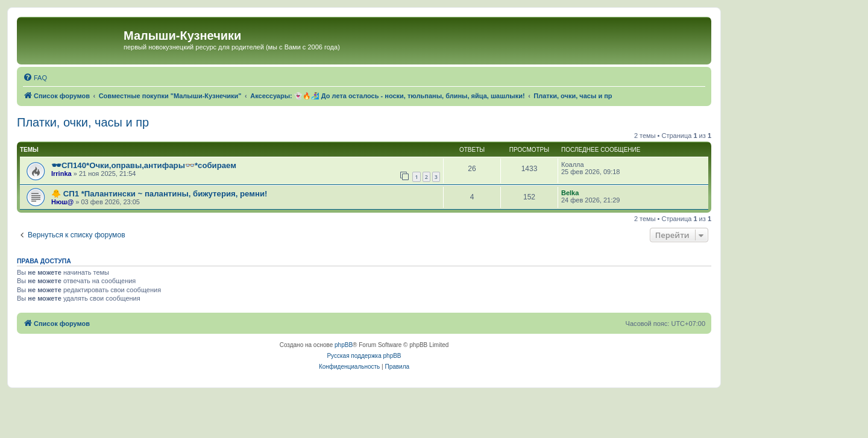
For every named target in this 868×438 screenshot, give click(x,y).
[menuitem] (35, 78)
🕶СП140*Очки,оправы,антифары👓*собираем (144, 165)
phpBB (344, 345)
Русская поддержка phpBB (364, 356)
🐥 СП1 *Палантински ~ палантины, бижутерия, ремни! (159, 194)
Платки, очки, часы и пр (83, 122)
